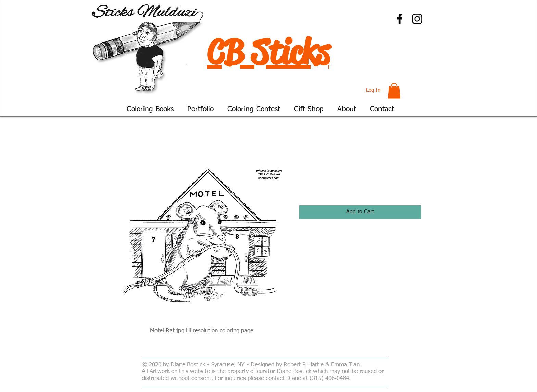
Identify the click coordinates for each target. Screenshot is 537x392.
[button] (394, 91)
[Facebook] (400, 19)
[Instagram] (417, 19)
